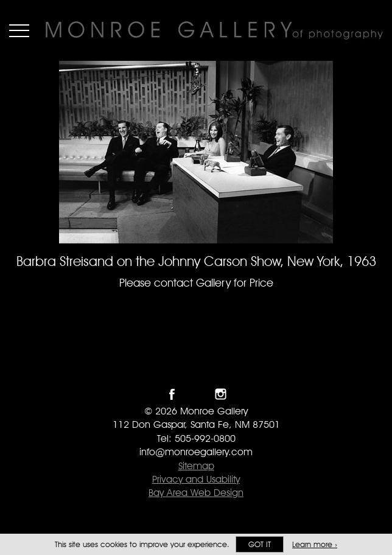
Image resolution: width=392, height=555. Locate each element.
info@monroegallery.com (196, 452)
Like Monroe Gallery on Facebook (172, 394)
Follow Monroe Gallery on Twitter (196, 394)
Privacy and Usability (196, 479)
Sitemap (196, 466)
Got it (260, 544)
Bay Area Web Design (196, 493)
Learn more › (315, 544)
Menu (19, 30)
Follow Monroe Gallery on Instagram (221, 394)
